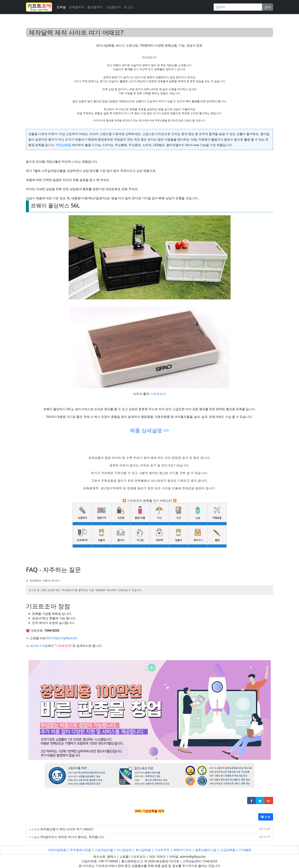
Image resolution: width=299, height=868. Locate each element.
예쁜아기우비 (182, 850)
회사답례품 (143, 850)
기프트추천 (162, 850)
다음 (45, 646)
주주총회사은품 (80, 850)
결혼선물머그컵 (206, 850)
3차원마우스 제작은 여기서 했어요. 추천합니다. (72, 837)
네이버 (34, 646)
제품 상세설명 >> (149, 430)
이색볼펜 (245, 850)
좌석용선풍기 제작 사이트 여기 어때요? (67, 829)
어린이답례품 (57, 850)
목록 (266, 817)
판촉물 (61, 7)
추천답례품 (63, 145)
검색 (268, 7)
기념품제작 (113, 7)
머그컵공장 (124, 850)
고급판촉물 (228, 850)
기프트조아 (158, 394)
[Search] (238, 7)
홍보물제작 (95, 7)
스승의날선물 (104, 850)
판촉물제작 (76, 7)
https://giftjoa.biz (65, 638)
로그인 (128, 7)
